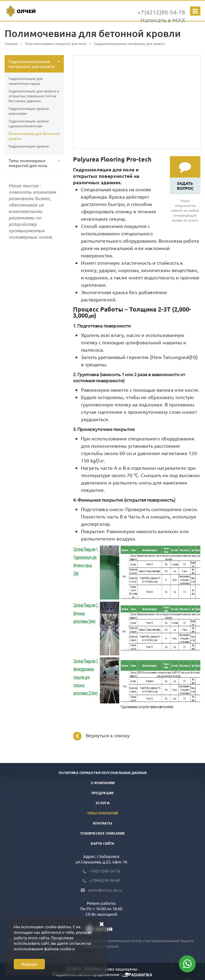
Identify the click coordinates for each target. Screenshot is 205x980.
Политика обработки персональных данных (103, 772)
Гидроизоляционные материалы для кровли (32, 64)
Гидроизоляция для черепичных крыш (26, 81)
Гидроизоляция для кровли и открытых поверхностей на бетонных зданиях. (34, 96)
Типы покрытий (102, 813)
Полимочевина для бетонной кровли (34, 136)
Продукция (102, 793)
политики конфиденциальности (54, 951)
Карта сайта (102, 843)
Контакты (102, 823)
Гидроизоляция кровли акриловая (29, 111)
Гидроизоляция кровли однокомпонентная (29, 123)
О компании (103, 783)
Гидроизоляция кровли (29, 146)
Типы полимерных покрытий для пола (28, 163)
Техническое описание (102, 833)
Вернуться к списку (101, 736)
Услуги (102, 803)
